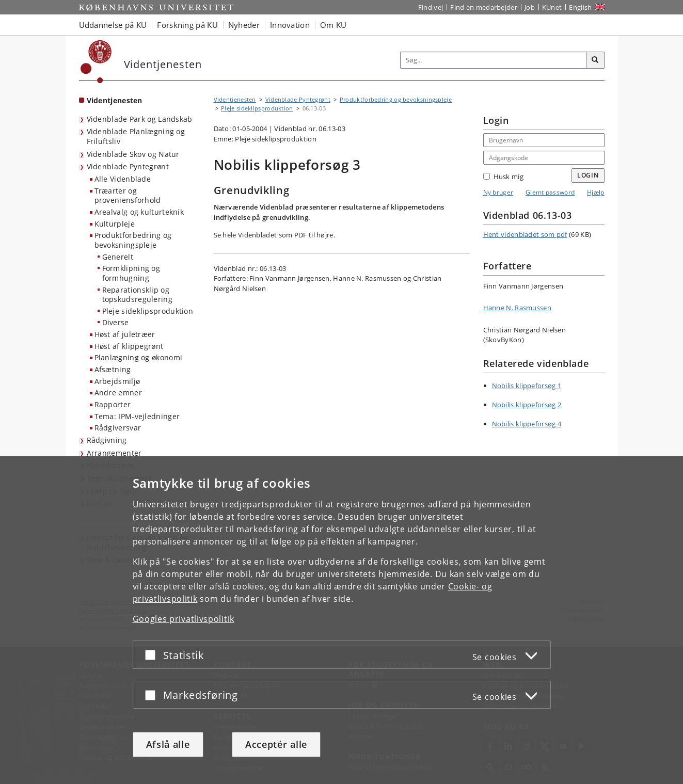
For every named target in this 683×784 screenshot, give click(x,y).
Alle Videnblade (123, 179)
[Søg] (595, 60)
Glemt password (550, 192)
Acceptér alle (276, 744)
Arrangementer (114, 453)
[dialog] (341, 620)
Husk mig (503, 177)
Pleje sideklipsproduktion (148, 311)
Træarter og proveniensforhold (128, 196)
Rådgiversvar (118, 428)
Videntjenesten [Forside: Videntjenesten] (115, 100)
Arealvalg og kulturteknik (139, 212)
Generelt (118, 257)
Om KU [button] (333, 25)
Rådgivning (107, 440)
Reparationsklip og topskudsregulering (137, 295)
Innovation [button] (290, 25)
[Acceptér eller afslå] (153, 655)
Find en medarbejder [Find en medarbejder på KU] (484, 7)
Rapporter (113, 404)
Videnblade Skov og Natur (133, 154)
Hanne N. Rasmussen (517, 308)
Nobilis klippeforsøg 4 (527, 424)
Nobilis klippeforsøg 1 (527, 386)
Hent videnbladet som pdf (525, 234)
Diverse (116, 322)
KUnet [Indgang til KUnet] (552, 7)
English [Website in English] (580, 7)
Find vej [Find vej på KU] (431, 7)
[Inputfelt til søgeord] (494, 60)
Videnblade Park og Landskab (140, 119)
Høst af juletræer (125, 334)
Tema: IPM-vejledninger (137, 416)
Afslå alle (168, 744)
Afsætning (113, 369)
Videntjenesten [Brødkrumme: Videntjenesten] (235, 99)
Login (588, 175)
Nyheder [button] (244, 25)
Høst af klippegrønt (129, 346)
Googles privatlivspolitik (184, 619)
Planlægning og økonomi (139, 357)
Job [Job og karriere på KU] (530, 7)
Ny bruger (498, 192)
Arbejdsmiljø (117, 381)
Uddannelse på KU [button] (113, 25)
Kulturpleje (115, 224)
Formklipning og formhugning (131, 273)
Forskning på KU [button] (187, 25)
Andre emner (118, 393)
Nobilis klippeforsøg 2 (527, 405)
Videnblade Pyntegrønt (128, 166)
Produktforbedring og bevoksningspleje (133, 240)
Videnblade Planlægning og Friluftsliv (136, 136)
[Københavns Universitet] (96, 62)
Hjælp (596, 192)
